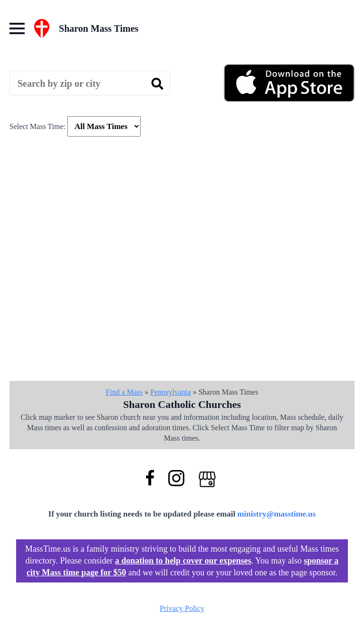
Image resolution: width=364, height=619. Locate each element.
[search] (157, 83)
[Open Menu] (17, 28)
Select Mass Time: (37, 126)
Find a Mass (124, 392)
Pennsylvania (170, 392)
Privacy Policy (182, 608)
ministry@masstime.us (277, 514)
